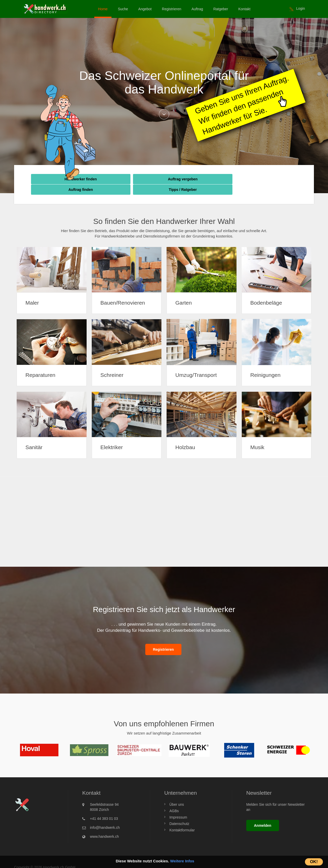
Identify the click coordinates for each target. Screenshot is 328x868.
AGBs (174, 800)
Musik (258, 437)
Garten (184, 292)
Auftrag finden (197, 179)
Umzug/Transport (196, 364)
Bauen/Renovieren (123, 292)
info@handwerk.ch (105, 817)
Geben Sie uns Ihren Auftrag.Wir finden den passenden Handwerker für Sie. (242, 105)
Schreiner (112, 364)
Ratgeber (221, 9)
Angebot (145, 9)
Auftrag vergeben (131, 179)
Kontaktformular (182, 819)
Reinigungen (266, 364)
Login (301, 8)
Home (103, 9)
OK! (314, 862)
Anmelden (263, 815)
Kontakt (244, 9)
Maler (33, 292)
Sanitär (34, 437)
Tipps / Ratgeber (263, 179)
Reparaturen (41, 364)
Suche (123, 9)
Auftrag (197, 9)
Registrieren (172, 9)
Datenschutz (179, 813)
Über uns (177, 794)
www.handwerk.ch (104, 826)
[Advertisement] (164, 507)
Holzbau (186, 437)
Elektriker (112, 437)
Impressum (178, 807)
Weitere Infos (182, 861)
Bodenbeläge (267, 292)
